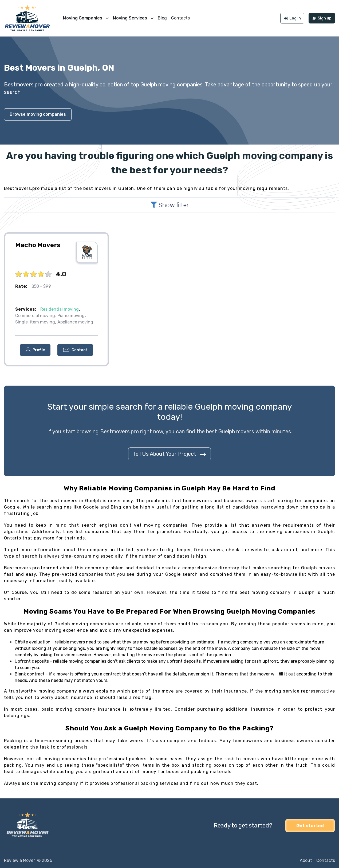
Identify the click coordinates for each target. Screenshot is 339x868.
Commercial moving (35, 316)
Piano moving (71, 316)
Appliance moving (75, 322)
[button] (35, 350)
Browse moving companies (38, 114)
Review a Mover (19, 860)
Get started (310, 826)
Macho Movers (38, 245)
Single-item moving (35, 322)
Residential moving (60, 309)
